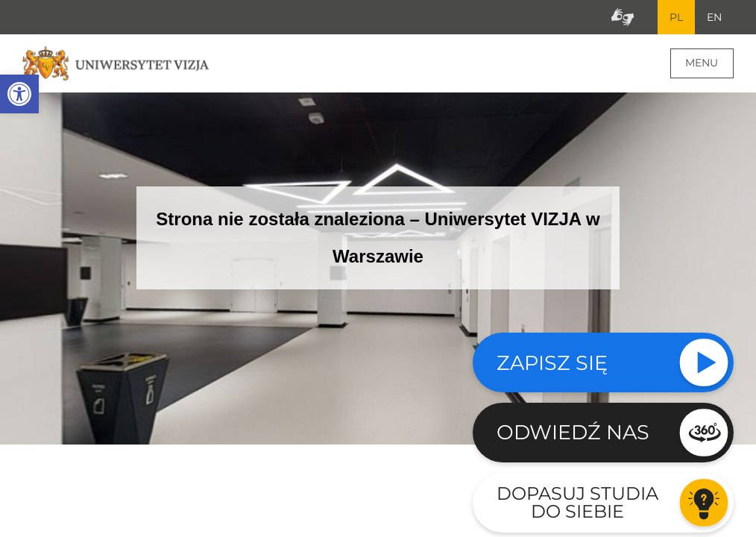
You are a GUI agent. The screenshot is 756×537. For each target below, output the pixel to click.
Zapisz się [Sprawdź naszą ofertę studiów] (552, 363)
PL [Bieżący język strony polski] (676, 17)
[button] (19, 94)
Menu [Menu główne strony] (702, 63)
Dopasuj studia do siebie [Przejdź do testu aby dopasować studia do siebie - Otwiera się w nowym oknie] (577, 502)
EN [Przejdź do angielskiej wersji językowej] (714, 17)
